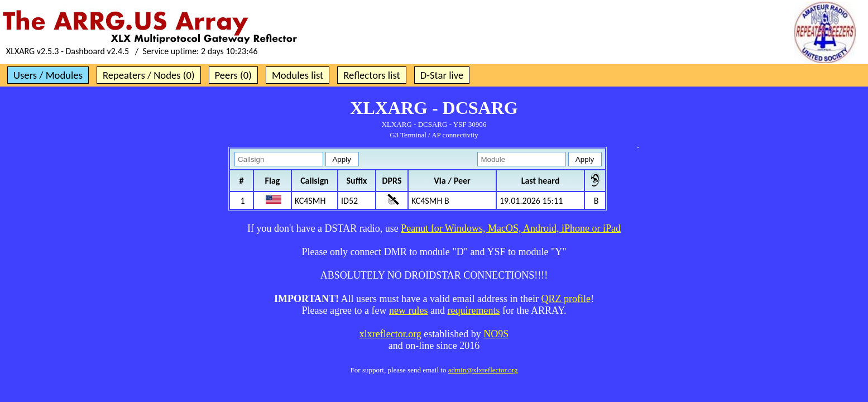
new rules (408, 310)
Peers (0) (233, 75)
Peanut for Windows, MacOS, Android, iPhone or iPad (511, 228)
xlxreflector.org (390, 334)
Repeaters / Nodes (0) (149, 75)
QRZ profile (565, 299)
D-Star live (442, 75)
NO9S (496, 334)
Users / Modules (48, 75)
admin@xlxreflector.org (483, 370)
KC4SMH (310, 201)
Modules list (298, 75)
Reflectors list (371, 75)
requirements (473, 310)
